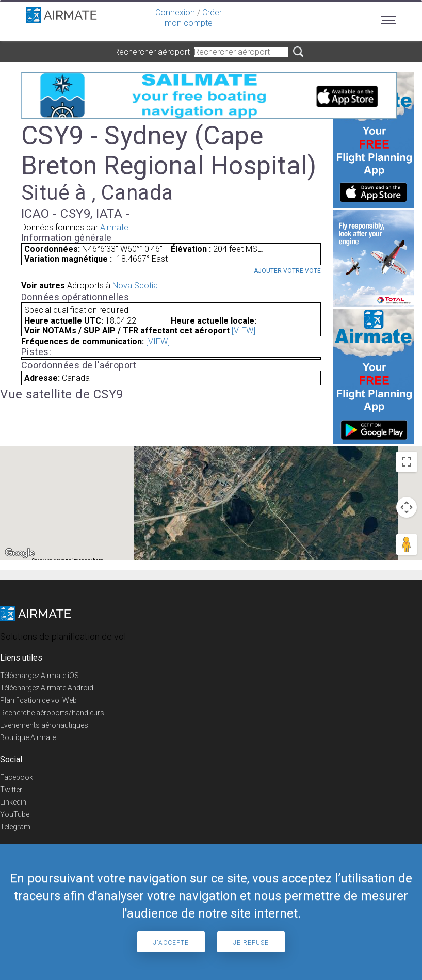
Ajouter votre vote (287, 271)
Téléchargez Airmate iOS (39, 676)
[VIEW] (244, 331)
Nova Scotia (135, 286)
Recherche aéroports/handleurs (52, 713)
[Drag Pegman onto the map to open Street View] (407, 544)
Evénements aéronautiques (44, 725)
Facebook (17, 777)
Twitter (11, 790)
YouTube (15, 814)
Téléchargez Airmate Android (47, 688)
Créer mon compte (193, 18)
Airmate (114, 227)
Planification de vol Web (38, 700)
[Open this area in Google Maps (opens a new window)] (20, 553)
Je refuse (251, 943)
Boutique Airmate (28, 737)
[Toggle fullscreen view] (407, 462)
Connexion (175, 13)
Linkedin (13, 802)
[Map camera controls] (407, 507)
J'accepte (171, 943)
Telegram (15, 827)
